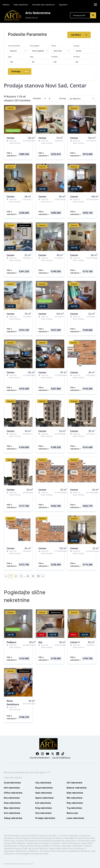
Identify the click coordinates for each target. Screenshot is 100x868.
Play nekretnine (75, 802)
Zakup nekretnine (13, 817)
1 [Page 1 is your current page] (11, 575)
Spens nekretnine (44, 797)
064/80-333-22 (32, 18)
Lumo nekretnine (75, 817)
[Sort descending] (49, 98)
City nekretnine (43, 782)
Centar (79, 50)
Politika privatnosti (40, 757)
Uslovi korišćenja (61, 757)
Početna (6, 5)
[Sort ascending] (45, 98)
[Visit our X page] (53, 753)
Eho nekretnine (12, 797)
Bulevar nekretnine (77, 787)
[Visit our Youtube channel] (48, 753)
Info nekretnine (12, 787)
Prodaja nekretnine (45, 817)
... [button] (24, 575)
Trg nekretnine (74, 807)
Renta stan (72, 812)
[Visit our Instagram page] (42, 753)
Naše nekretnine (21, 5)
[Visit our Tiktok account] (63, 753)
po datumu (75, 98)
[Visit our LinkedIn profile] (58, 753)
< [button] (6, 575)
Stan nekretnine (12, 802)
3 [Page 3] (21, 575)
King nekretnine (44, 807)
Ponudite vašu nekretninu (44, 5)
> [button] (43, 575)
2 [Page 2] (16, 575)
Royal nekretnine (44, 787)
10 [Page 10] (38, 575)
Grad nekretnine (12, 782)
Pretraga (20, 70)
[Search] (93, 15)
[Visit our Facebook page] (37, 753)
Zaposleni (63, 5)
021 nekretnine (74, 782)
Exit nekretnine (43, 802)
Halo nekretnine (44, 792)
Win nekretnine (75, 797)
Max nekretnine (12, 807)
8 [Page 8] (28, 575)
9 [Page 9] (33, 575)
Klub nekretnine (75, 792)
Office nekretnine (13, 792)
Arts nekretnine (12, 812)
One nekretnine (43, 812)
